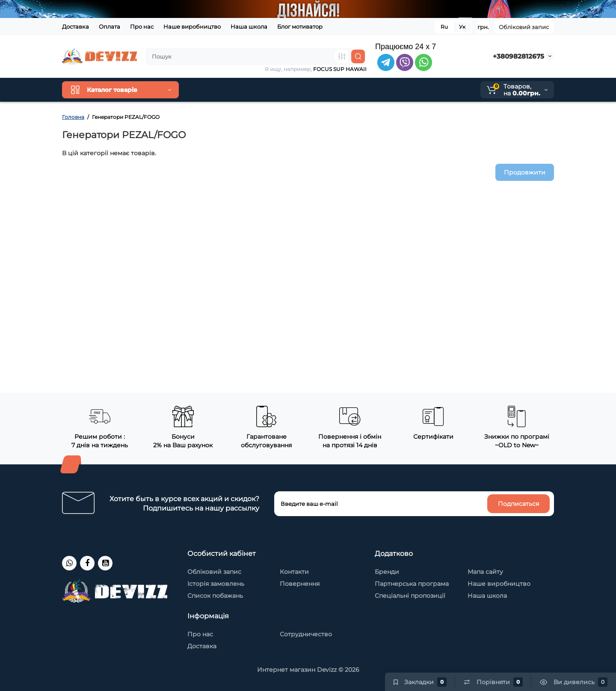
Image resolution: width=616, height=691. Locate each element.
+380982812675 (518, 56)
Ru (444, 27)
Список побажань (215, 596)
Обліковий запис (524, 27)
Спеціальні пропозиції (410, 596)
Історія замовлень (216, 584)
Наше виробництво (192, 27)
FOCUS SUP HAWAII (340, 69)
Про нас (142, 27)
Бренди (387, 572)
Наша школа (249, 27)
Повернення (300, 584)
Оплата (110, 27)
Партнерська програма (412, 584)
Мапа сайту (485, 572)
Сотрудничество (306, 634)
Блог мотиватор (300, 27)
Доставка (76, 27)
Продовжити (525, 172)
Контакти (294, 572)
